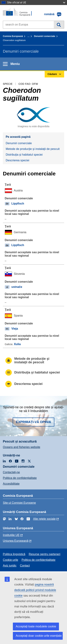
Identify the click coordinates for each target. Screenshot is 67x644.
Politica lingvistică (14, 554)
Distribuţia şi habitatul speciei (24, 155)
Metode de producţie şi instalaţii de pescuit (33, 149)
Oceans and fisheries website (22, 447)
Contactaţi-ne (11, 472)
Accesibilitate (11, 484)
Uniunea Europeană (16, 541)
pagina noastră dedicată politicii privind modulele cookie (35, 590)
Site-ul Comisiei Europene (19, 503)
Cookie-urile (10, 560)
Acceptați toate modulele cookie (36, 626)
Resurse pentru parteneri (45, 554)
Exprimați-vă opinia (33, 422)
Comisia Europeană (13, 36)
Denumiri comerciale (45, 36)
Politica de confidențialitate (20, 478)
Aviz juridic (10, 566)
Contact (25, 566)
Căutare (59, 25)
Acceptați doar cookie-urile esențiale (39, 636)
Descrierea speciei (18, 160)
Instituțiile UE (11, 535)
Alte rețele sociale (44, 519)
